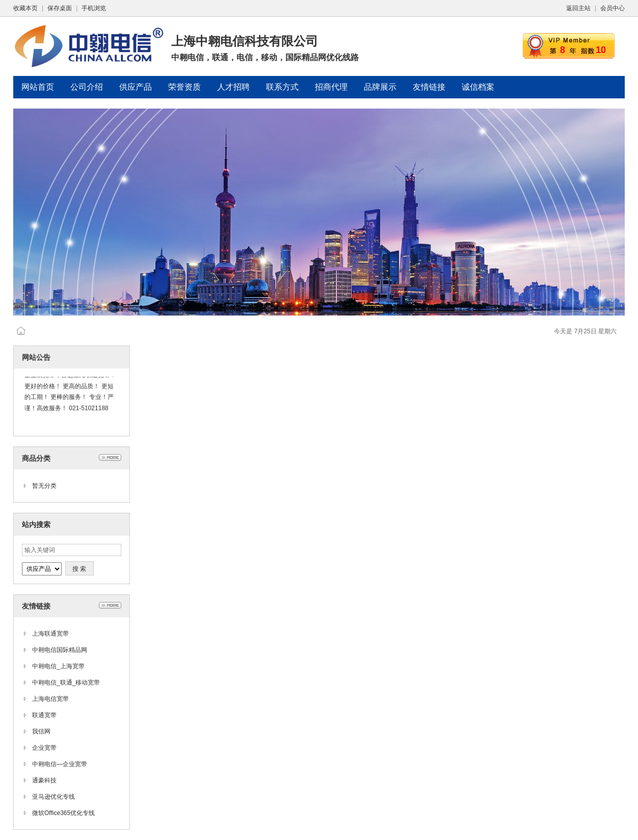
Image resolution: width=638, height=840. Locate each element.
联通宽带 (44, 715)
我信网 (41, 731)
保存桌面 (60, 8)
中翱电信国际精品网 (60, 650)
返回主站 (578, 8)
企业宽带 (44, 748)
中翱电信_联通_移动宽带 (66, 682)
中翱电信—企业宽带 (60, 764)
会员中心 (613, 8)
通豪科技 (44, 780)
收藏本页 (25, 8)
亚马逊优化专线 (54, 797)
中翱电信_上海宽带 (58, 666)
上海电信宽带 (50, 699)
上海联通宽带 (50, 634)
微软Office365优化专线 (63, 813)
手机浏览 (94, 8)
